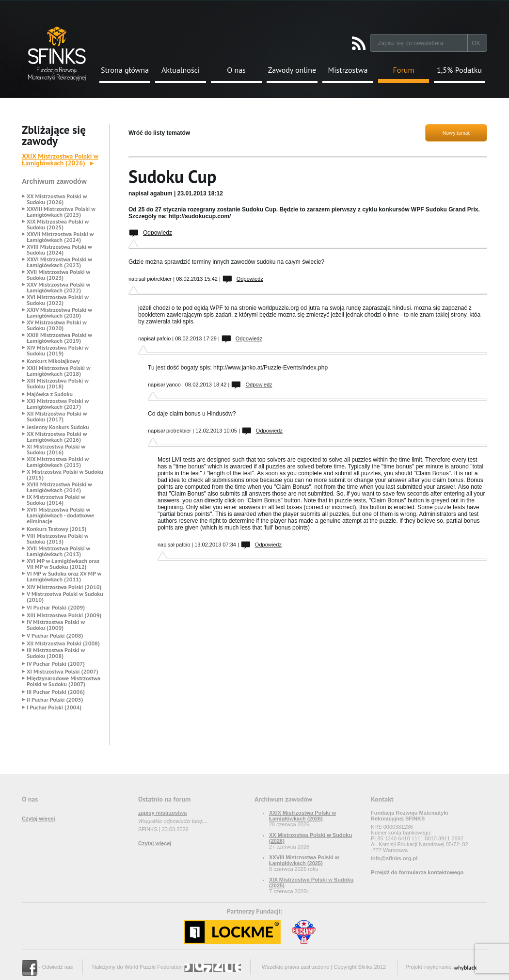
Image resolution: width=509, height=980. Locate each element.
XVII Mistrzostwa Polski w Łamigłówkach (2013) (58, 551)
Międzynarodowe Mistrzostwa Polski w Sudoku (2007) (64, 681)
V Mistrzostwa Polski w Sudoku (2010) (65, 597)
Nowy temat (456, 133)
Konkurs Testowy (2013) (56, 529)
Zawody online (292, 70)
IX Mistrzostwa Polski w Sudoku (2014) (56, 500)
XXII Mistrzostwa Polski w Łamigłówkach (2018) (58, 371)
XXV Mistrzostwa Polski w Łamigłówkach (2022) (58, 288)
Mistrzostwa (348, 70)
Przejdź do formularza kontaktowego (417, 872)
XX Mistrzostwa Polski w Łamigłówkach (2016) (57, 437)
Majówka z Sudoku (50, 394)
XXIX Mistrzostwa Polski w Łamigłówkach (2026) (60, 160)
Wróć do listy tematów (159, 133)
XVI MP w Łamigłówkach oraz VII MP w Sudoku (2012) (63, 564)
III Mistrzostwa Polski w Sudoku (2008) (56, 653)
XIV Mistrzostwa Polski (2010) (64, 587)
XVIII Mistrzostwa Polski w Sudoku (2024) (59, 250)
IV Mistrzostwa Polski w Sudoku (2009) (56, 625)
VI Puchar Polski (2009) (56, 608)
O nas (236, 70)
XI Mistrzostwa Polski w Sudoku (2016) (56, 450)
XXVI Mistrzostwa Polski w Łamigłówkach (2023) (59, 262)
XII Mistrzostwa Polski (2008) (63, 643)
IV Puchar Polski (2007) (56, 664)
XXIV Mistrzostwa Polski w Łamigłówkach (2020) (59, 313)
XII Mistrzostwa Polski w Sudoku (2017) (57, 417)
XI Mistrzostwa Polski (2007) (63, 672)
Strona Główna (57, 54)
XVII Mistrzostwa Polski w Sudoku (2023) (58, 275)
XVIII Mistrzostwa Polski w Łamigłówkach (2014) (59, 487)
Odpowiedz (158, 233)
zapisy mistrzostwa (162, 813)
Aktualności (181, 70)
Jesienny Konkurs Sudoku (58, 427)
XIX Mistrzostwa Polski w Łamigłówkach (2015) (58, 462)
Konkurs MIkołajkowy (53, 361)
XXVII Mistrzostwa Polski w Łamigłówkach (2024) (60, 237)
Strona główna (125, 70)
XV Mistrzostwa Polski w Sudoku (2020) (57, 325)
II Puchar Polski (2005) (55, 700)
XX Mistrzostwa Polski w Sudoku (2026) (57, 199)
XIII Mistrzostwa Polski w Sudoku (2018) (58, 384)
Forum (404, 70)
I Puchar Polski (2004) (54, 707)
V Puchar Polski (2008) (55, 636)
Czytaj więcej (38, 819)
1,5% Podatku (459, 70)
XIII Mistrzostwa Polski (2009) (64, 615)
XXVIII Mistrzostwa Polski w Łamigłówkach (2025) (61, 212)
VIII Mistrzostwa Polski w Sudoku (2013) (57, 539)
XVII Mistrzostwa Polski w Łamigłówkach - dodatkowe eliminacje (60, 515)
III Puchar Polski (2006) (56, 692)
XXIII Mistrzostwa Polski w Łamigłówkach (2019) (59, 338)
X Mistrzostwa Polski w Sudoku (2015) (65, 475)
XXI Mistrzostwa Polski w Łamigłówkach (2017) (58, 404)
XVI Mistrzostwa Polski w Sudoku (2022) (58, 300)
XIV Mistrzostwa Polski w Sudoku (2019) (58, 351)
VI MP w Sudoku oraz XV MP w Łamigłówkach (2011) (64, 577)
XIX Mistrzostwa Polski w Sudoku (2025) (58, 225)
